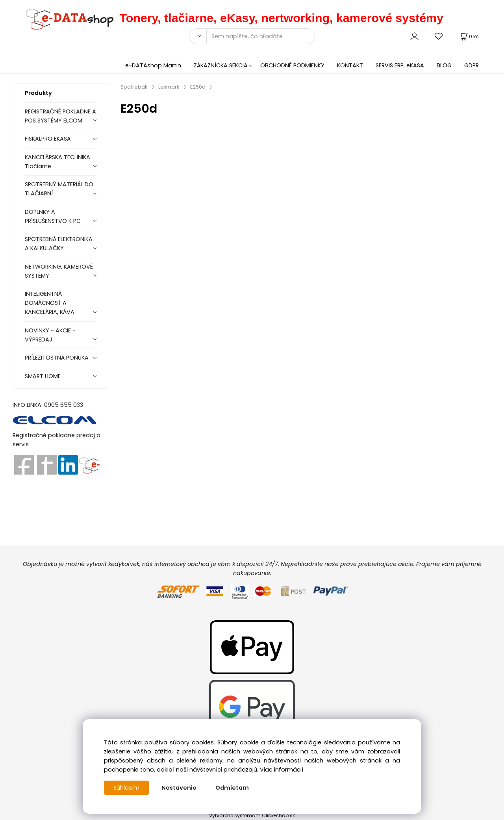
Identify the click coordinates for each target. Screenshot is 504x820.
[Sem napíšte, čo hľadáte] (261, 36)
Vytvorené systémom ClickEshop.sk (252, 815)
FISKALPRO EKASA (48, 139)
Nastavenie (179, 788)
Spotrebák (134, 87)
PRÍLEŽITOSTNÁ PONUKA (57, 358)
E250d (198, 87)
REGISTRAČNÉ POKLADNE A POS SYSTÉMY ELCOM (60, 116)
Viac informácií (282, 770)
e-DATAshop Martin (153, 65)
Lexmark (169, 87)
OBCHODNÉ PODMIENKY (292, 65)
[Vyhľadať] (198, 36)
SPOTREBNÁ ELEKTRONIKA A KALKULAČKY (59, 244)
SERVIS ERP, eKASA (400, 65)
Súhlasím (126, 788)
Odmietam (232, 788)
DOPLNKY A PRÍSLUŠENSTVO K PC (53, 216)
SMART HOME (43, 376)
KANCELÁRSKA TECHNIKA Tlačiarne (57, 162)
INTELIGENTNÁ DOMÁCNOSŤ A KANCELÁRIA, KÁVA (50, 303)
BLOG (444, 65)
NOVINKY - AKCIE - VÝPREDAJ (50, 335)
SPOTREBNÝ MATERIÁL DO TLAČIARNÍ (59, 189)
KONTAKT (350, 65)
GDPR (472, 65)
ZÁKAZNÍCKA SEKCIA (221, 65)
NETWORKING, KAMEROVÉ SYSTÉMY (59, 271)
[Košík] (469, 36)
